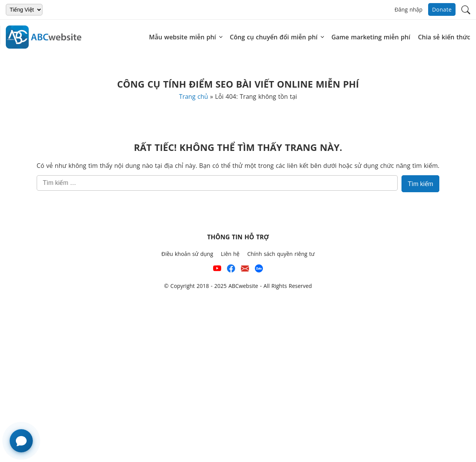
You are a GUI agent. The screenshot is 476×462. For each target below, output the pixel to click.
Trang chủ (194, 96)
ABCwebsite (243, 286)
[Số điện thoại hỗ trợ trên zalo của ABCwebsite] (259, 270)
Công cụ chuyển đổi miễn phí (274, 37)
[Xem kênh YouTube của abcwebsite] (217, 270)
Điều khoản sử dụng (187, 254)
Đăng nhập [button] (408, 9)
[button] (466, 9)
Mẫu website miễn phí (182, 37)
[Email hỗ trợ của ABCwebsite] (245, 270)
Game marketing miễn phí (371, 37)
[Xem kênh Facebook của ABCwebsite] (231, 270)
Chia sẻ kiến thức (444, 37)
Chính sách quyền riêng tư (281, 254)
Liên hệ (230, 254)
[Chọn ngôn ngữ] (24, 10)
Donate (442, 9)
